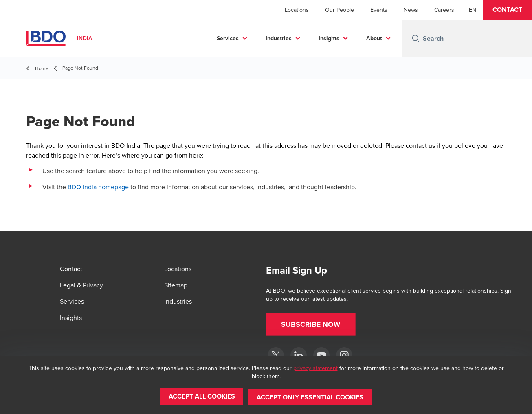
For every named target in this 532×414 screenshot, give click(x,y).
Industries (279, 38)
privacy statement (315, 369)
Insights (329, 38)
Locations (297, 10)
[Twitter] (276, 355)
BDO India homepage (98, 187)
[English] (473, 10)
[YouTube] (321, 355)
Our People (340, 10)
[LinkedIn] (299, 355)
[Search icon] (415, 38)
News (411, 10)
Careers (444, 10)
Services (228, 38)
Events (379, 10)
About (374, 38)
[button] (507, 10)
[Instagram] (344, 355)
